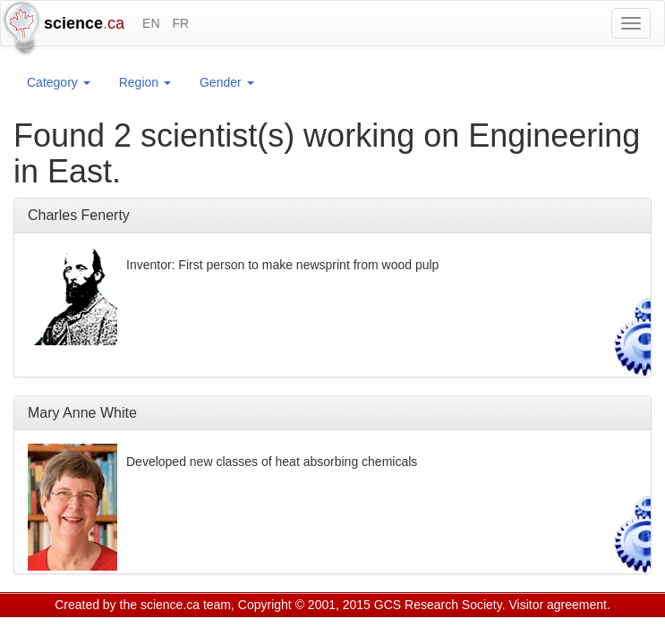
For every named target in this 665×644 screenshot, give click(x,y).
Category (59, 82)
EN (151, 23)
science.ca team (186, 605)
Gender (227, 82)
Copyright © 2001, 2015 (304, 605)
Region (145, 82)
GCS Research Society (438, 605)
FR (180, 23)
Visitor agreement (558, 605)
